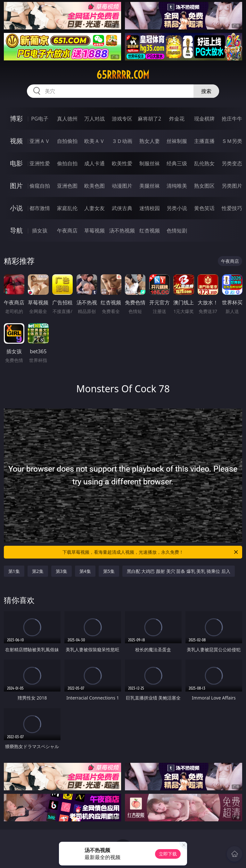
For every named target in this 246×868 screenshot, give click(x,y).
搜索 (206, 91)
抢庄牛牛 (232, 119)
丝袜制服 (177, 141)
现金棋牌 (204, 119)
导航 (16, 230)
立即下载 (168, 854)
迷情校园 (150, 208)
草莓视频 (94, 231)
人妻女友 (94, 208)
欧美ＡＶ (94, 141)
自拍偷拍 (67, 141)
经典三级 (177, 163)
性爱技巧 (232, 208)
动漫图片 (122, 186)
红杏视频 (150, 231)
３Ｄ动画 (122, 141)
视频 (16, 141)
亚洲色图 (67, 186)
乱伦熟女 (204, 163)
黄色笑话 (204, 208)
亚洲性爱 (40, 163)
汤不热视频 (122, 231)
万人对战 (94, 119)
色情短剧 (177, 231)
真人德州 (67, 119)
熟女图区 (204, 186)
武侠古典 (122, 208)
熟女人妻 (150, 141)
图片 (16, 186)
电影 (16, 163)
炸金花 (177, 119)
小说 (16, 208)
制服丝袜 (150, 163)
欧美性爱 (122, 163)
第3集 (61, 571)
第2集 (38, 571)
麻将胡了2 (149, 119)
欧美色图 (94, 186)
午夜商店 (67, 231)
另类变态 (232, 163)
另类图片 (232, 186)
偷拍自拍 (67, 163)
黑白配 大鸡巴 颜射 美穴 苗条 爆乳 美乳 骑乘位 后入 (179, 571)
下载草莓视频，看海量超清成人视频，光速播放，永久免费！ (151, 552)
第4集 (85, 571)
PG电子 (40, 119)
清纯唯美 (177, 186)
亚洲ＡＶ (40, 141)
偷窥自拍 (40, 186)
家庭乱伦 (67, 208)
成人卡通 (94, 163)
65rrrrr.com (123, 75)
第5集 (109, 571)
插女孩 (40, 231)
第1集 (14, 571)
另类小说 (177, 208)
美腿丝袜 (150, 186)
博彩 (16, 118)
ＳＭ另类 (232, 141)
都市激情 (40, 208)
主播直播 (204, 141)
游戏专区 (122, 119)
